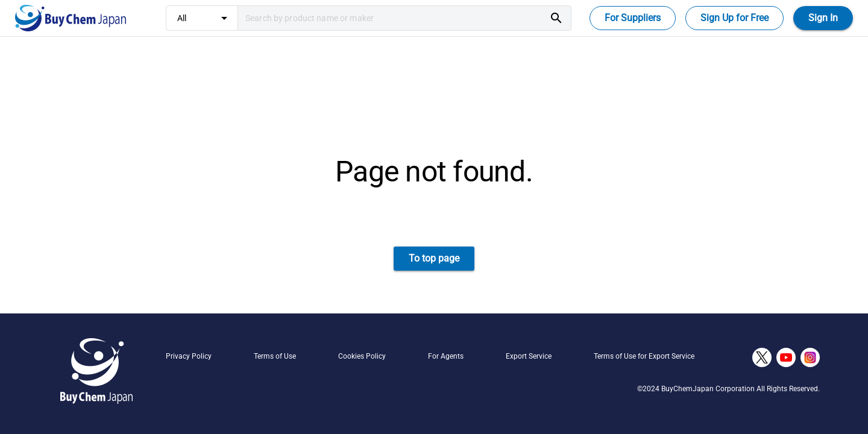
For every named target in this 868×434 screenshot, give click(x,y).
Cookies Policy (362, 356)
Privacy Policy (189, 356)
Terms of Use (275, 356)
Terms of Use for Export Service (644, 356)
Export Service (529, 356)
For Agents (446, 356)
